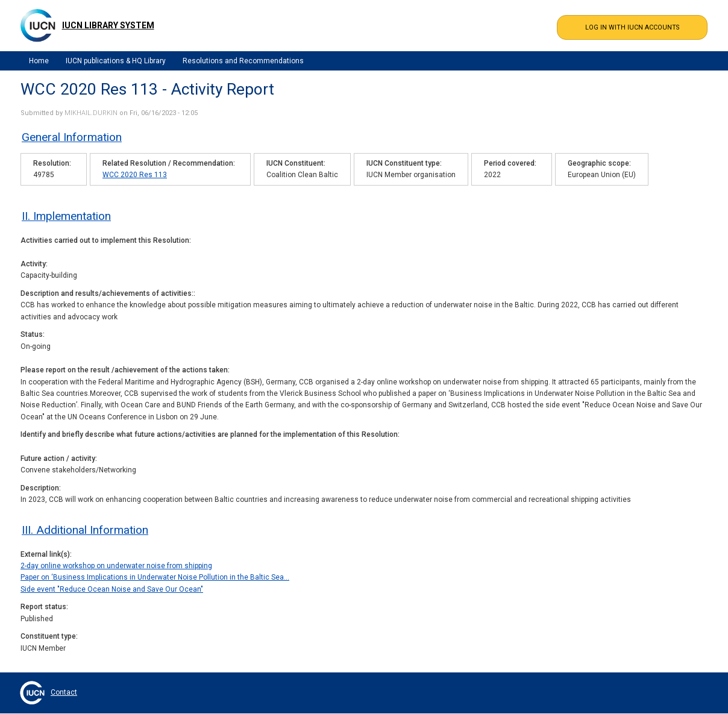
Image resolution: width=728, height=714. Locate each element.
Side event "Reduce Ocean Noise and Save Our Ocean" (112, 589)
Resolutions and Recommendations (243, 61)
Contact (64, 692)
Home (39, 61)
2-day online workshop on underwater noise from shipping (116, 566)
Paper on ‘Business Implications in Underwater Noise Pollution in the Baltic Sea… (155, 577)
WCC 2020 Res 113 (135, 175)
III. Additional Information (85, 530)
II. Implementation (66, 216)
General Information (72, 137)
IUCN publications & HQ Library (116, 61)
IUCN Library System (108, 25)
